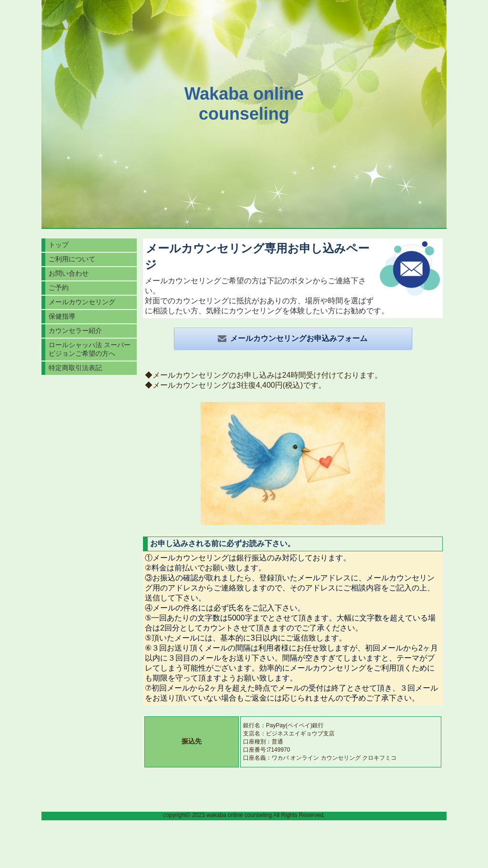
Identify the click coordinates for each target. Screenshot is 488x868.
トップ (59, 245)
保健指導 (62, 316)
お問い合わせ (69, 273)
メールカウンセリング (82, 302)
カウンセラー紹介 (75, 331)
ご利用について (72, 259)
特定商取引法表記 (75, 368)
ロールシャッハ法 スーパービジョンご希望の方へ (90, 349)
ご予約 (59, 288)
